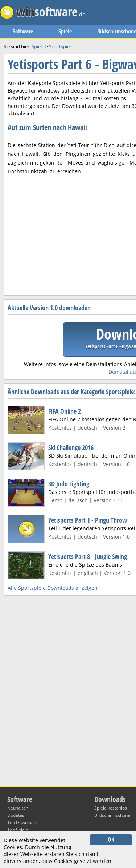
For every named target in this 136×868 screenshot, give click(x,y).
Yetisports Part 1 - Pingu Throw (88, 520)
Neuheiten (18, 808)
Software (23, 31)
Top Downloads (23, 822)
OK (111, 840)
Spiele (65, 31)
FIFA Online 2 (65, 411)
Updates (16, 815)
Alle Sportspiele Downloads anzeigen (53, 588)
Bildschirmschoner (113, 815)
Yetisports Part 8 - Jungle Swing (88, 556)
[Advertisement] (68, 218)
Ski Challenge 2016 (71, 447)
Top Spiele (18, 830)
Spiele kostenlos (111, 808)
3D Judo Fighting (69, 484)
